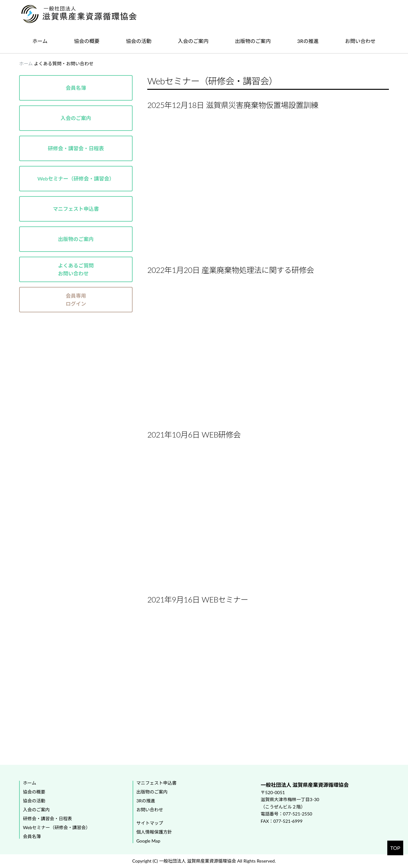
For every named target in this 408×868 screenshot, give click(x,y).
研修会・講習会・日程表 (76, 148)
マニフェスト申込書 (76, 209)
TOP (395, 848)
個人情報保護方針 (154, 832)
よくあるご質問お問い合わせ (76, 270)
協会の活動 (139, 41)
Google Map (148, 841)
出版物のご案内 (253, 41)
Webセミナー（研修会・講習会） (76, 178)
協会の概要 (87, 41)
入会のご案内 (193, 41)
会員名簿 (76, 88)
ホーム (40, 41)
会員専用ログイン (76, 300)
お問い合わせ (361, 41)
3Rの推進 (308, 41)
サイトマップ (150, 823)
